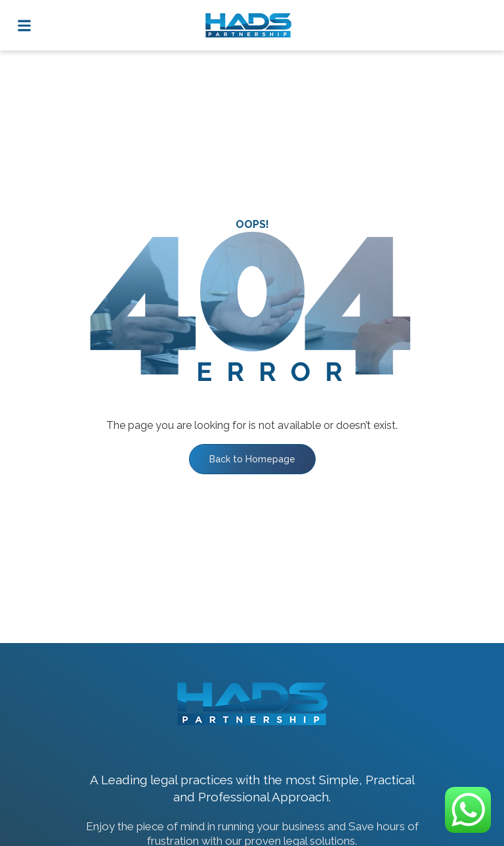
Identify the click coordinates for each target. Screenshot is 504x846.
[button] (24, 25)
